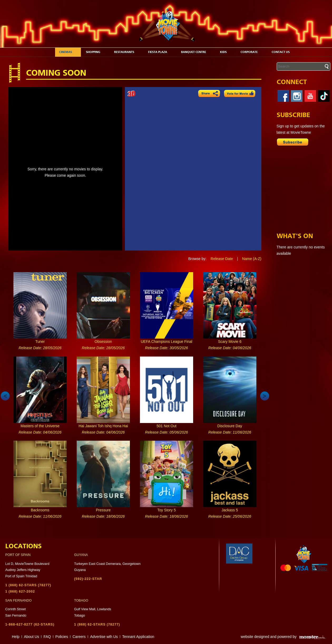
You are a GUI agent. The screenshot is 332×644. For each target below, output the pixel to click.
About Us (32, 637)
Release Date (222, 259)
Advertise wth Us (104, 637)
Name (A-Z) (252, 259)
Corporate (252, 52)
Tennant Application (138, 637)
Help (16, 637)
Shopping (96, 52)
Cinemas (68, 52)
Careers (79, 637)
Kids (226, 52)
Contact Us (283, 52)
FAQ (47, 637)
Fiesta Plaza (160, 52)
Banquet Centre (196, 52)
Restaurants (127, 52)
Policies (62, 637)
